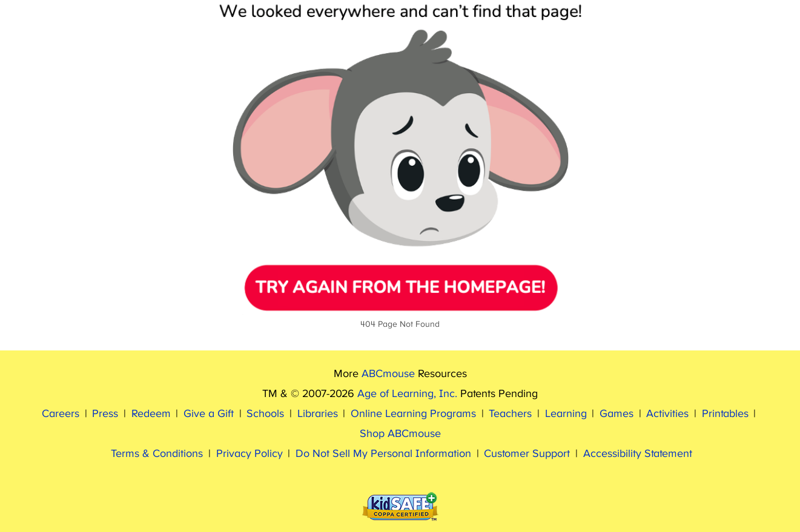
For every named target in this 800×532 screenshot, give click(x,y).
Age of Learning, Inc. (407, 394)
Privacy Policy (250, 454)
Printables (725, 414)
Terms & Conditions (157, 454)
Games (617, 414)
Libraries (318, 414)
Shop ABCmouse (400, 434)
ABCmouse (388, 374)
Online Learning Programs (413, 414)
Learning (566, 414)
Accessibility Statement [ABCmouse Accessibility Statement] (638, 454)
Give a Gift (209, 414)
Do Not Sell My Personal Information (383, 454)
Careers (61, 414)
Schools (265, 414)
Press (105, 414)
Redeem (151, 414)
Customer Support (527, 454)
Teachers (510, 414)
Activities (667, 414)
